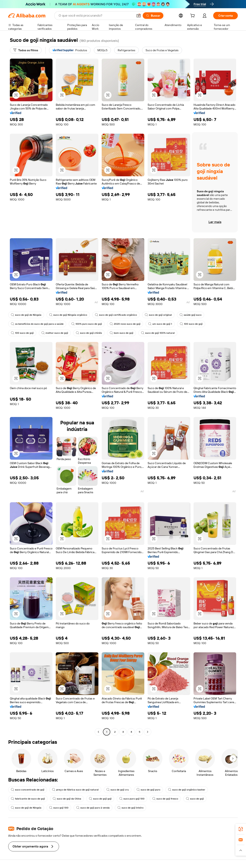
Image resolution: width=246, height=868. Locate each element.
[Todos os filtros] (26, 50)
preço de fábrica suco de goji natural (75, 790)
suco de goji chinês (89, 333)
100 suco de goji (191, 324)
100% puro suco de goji (87, 324)
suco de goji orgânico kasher (187, 790)
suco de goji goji (100, 799)
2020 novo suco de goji (125, 324)
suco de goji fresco (165, 799)
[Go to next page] (148, 732)
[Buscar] (153, 16)
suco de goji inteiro (130, 808)
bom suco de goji (121, 333)
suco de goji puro (148, 790)
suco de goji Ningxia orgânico (68, 315)
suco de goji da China (67, 799)
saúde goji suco (191, 315)
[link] (241, 829)
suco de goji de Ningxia (26, 315)
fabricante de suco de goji (28, 799)
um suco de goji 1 (160, 324)
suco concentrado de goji (28, 790)
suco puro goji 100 (132, 799)
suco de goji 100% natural (158, 333)
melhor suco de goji (55, 333)
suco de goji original (158, 315)
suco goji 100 (59, 808)
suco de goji (195, 799)
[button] (139, 16)
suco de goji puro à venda (93, 808)
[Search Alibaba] (96, 16)
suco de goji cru (118, 790)
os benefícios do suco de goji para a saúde (37, 324)
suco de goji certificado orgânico (116, 315)
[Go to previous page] (98, 732)
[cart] (193, 16)
